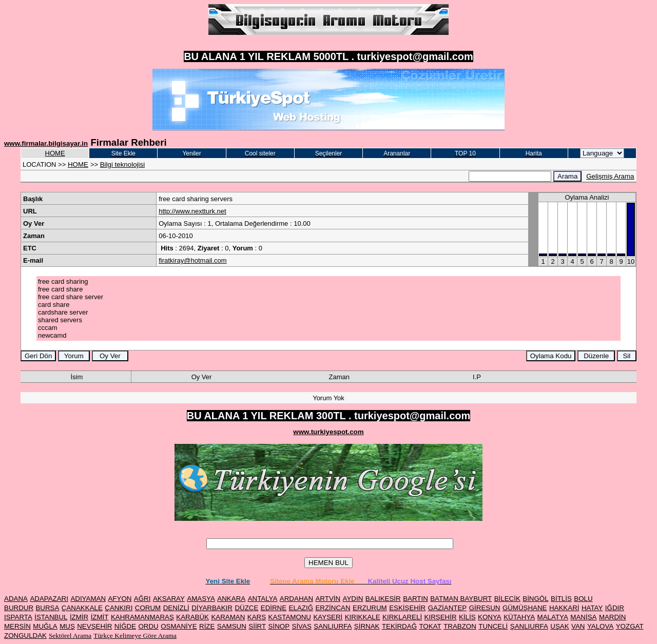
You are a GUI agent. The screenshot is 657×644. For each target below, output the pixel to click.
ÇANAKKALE (82, 608)
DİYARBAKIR (212, 608)
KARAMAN (228, 617)
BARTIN (416, 599)
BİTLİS (561, 599)
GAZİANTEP (448, 608)
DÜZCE (246, 608)
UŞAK (559, 626)
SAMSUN (232, 626)
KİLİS (467, 617)
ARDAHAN (296, 599)
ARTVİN (328, 599)
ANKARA (231, 599)
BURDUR (19, 608)
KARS (257, 617)
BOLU (583, 599)
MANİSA (583, 617)
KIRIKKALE (363, 617)
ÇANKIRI (119, 608)
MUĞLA (45, 626)
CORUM (148, 608)
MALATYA (553, 617)
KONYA (490, 617)
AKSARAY (169, 599)
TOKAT (430, 626)
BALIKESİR (383, 599)
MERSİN (17, 626)
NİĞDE (125, 626)
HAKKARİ (564, 608)
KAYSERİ (328, 617)
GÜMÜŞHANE (525, 608)
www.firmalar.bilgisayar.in (46, 143)
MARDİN (613, 617)
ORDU (149, 626)
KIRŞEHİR (441, 617)
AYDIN (353, 599)
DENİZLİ (176, 608)
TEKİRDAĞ (399, 626)
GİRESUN (485, 608)
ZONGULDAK (25, 636)
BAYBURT (476, 599)
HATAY (592, 608)
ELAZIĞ (301, 608)
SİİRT (257, 626)
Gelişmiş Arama (610, 176)
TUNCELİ (493, 626)
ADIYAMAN (88, 599)
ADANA (16, 599)
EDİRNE (274, 608)
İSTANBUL (51, 617)
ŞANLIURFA (333, 626)
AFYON (120, 599)
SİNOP (279, 626)
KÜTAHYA (519, 617)
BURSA (47, 608)
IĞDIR (615, 608)
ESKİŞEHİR (407, 608)
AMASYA (201, 599)
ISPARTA (18, 617)
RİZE (207, 626)
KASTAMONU (290, 617)
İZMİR (79, 617)
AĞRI (142, 599)
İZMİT (100, 617)
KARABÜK (192, 617)
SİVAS (302, 626)
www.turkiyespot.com (328, 432)
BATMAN (445, 599)
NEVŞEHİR (94, 626)
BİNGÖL (535, 599)
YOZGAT (630, 626)
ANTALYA (263, 599)
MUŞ (67, 626)
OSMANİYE (179, 626)
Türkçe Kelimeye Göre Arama (135, 636)
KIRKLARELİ (402, 617)
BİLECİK (507, 599)
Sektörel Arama (70, 636)
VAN (578, 626)
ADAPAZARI (49, 599)
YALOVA (600, 626)
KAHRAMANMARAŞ (142, 617)
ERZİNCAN (333, 608)
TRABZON (460, 626)
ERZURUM (370, 608)
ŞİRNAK (367, 626)
